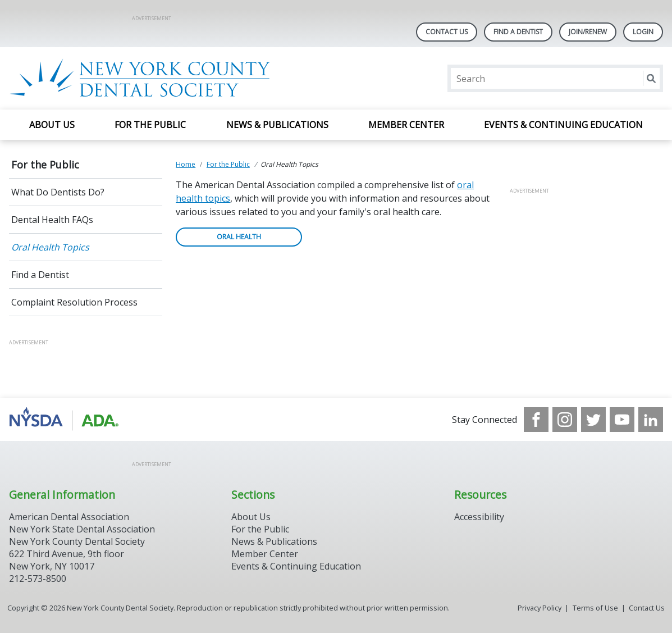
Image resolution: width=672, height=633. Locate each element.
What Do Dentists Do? (58, 192)
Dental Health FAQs (52, 220)
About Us (52, 125)
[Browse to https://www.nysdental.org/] (66, 420)
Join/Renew (588, 32)
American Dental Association (69, 517)
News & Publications (277, 125)
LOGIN (643, 32)
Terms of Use (595, 608)
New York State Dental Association (82, 529)
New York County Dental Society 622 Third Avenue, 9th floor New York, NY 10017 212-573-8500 (77, 560)
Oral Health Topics (50, 247)
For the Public (150, 125)
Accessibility (479, 517)
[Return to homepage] (154, 78)
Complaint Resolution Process (74, 302)
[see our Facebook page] (536, 420)
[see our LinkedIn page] (651, 420)
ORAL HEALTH (239, 237)
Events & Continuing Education (563, 125)
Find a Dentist (40, 275)
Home (186, 164)
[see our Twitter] (593, 420)
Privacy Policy (540, 608)
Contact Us (447, 32)
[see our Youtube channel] (622, 420)
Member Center (406, 125)
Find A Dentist (518, 32)
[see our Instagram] (565, 420)
